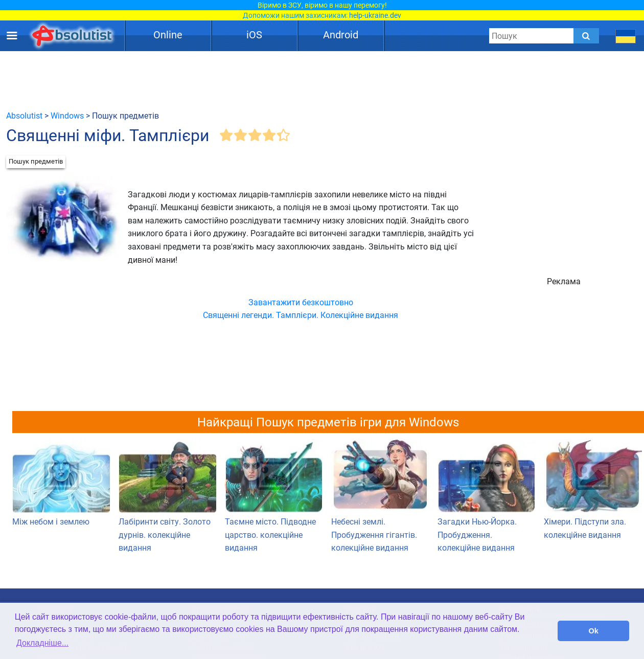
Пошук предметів (36, 161)
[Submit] (586, 36)
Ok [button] (594, 631)
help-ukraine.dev (375, 15)
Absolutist (24, 116)
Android (341, 35)
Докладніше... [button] (42, 643)
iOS (254, 35)
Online (168, 35)
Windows (67, 116)
